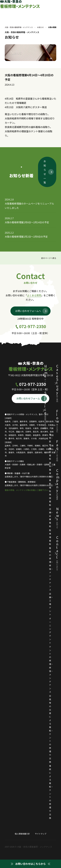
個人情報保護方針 (22, 834)
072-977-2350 (33, 327)
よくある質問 (34, 296)
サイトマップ (41, 834)
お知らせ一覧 (45, 172)
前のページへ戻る (49, 258)
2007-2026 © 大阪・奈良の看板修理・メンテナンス (28, 847)
